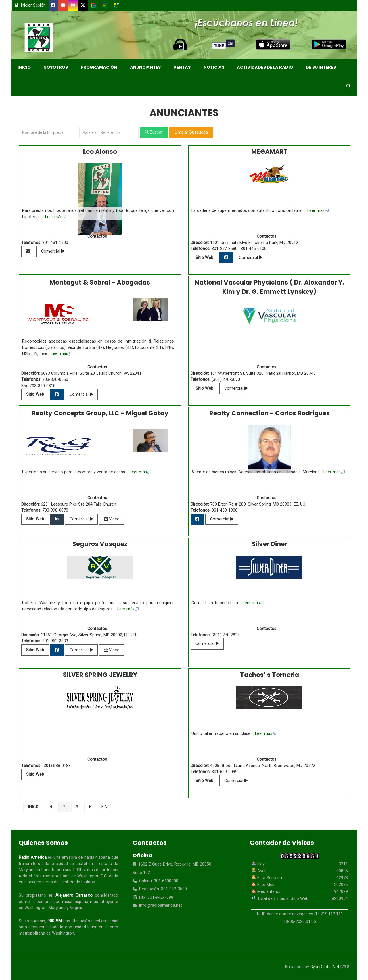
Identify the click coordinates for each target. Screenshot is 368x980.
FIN (105, 807)
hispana (103, 857)
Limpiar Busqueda (191, 132)
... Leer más (54, 217)
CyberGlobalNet (325, 967)
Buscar (154, 132)
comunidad (75, 927)
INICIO (34, 807)
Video (112, 519)
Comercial (53, 251)
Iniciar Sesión (30, 5)
